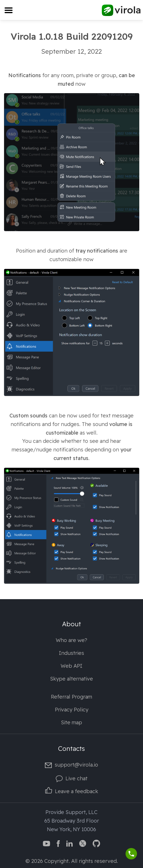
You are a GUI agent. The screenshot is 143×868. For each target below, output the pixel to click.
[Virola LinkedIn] (69, 843)
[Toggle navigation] (8, 10)
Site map (71, 722)
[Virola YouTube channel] (46, 843)
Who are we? (71, 640)
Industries (71, 653)
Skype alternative (71, 679)
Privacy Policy (72, 710)
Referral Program (71, 697)
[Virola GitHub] (96, 843)
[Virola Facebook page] (58, 843)
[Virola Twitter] (83, 843)
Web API (71, 666)
